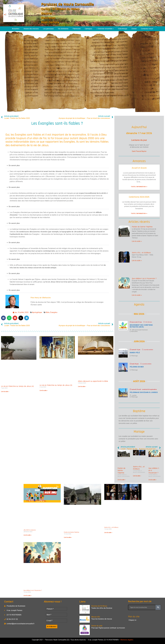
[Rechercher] (158, 607)
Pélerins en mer (137, 367)
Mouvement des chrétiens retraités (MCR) (141, 326)
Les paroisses (48, 29)
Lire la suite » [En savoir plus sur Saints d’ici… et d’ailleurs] (137, 260)
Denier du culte (97, 626)
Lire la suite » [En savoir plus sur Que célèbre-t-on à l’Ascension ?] (137, 295)
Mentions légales (127, 640)
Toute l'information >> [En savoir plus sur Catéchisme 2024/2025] (139, 214)
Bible (48, 312)
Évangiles (54, 312)
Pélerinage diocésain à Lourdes (144, 392)
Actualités (16, 29)
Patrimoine (77, 29)
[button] (57, 166)
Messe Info (96, 617)
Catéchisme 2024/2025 (139, 197)
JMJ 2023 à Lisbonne (30, 530)
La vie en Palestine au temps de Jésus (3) (56, 385)
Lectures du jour (139, 140)
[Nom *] (57, 615)
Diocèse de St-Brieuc (99, 606)
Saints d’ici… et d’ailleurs (141, 253)
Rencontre (134, 331)
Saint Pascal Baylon (139, 151)
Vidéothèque (123, 29)
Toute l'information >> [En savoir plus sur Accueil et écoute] (139, 187)
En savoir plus (14, 165)
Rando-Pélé (135, 353)
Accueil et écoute (139, 168)
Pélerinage (135, 356)
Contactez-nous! (147, 29)
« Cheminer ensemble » (105, 29)
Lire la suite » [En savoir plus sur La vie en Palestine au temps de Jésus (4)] (5, 392)
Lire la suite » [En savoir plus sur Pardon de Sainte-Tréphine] (137, 241)
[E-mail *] (57, 621)
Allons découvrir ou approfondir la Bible (93, 381)
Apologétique (37, 312)
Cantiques (88, 29)
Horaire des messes (31, 29)
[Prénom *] (57, 609)
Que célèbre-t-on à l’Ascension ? (144, 278)
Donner (134, 29)
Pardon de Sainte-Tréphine (142, 227)
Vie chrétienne (63, 29)
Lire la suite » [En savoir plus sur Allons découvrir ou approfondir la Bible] (82, 387)
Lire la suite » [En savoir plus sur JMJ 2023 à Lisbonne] (28, 535)
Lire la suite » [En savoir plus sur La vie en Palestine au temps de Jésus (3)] (44, 391)
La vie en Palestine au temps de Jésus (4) (17, 386)
